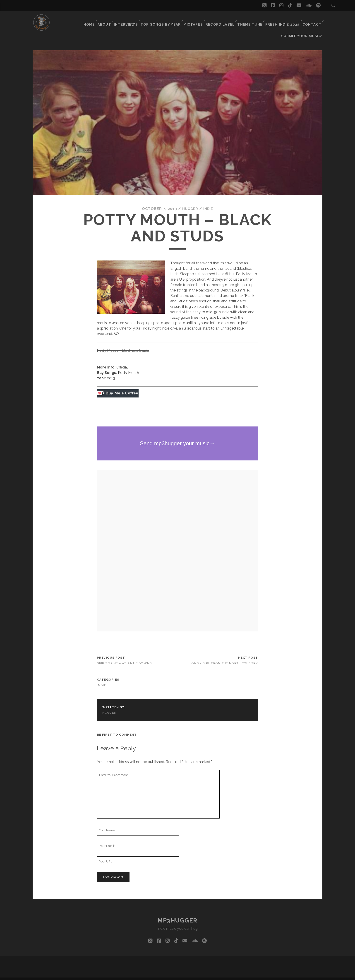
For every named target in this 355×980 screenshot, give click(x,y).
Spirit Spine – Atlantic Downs (124, 656)
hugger (190, 201)
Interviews (132, 19)
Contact (312, 19)
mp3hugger (177, 913)
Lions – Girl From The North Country (223, 656)
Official (122, 360)
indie (209, 201)
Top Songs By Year (165, 19)
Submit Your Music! (304, 25)
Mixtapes (196, 19)
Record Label (223, 19)
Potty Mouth (128, 365)
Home (93, 19)
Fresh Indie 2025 (283, 19)
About (110, 19)
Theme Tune (252, 19)
